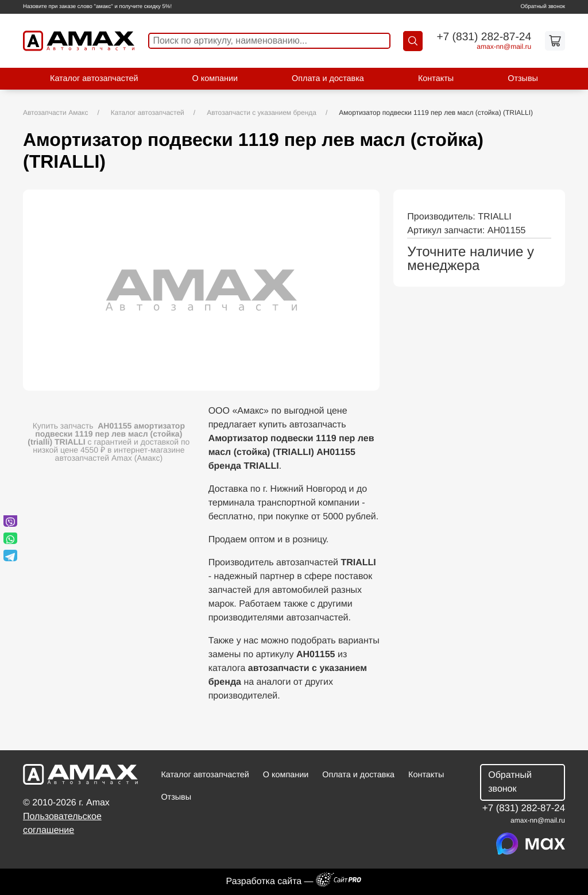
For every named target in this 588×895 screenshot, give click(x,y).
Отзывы (523, 79)
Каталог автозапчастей (94, 79)
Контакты (436, 79)
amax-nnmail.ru (504, 47)
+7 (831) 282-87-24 (484, 37)
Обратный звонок (543, 7)
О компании (215, 79)
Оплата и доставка (328, 79)
